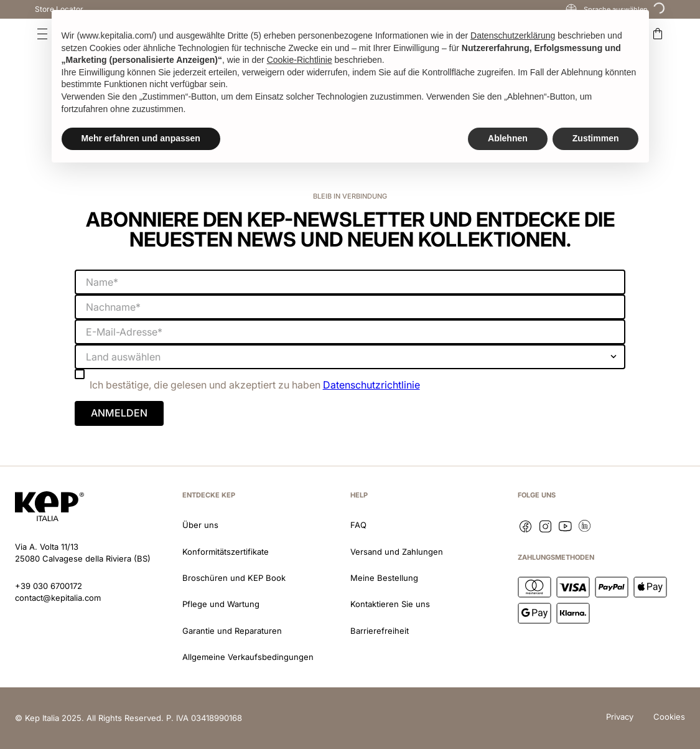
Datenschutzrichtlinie (371, 385)
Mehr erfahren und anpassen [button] (141, 138)
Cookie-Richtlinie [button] (300, 60)
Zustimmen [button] (596, 138)
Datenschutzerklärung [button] (513, 35)
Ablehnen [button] (508, 138)
